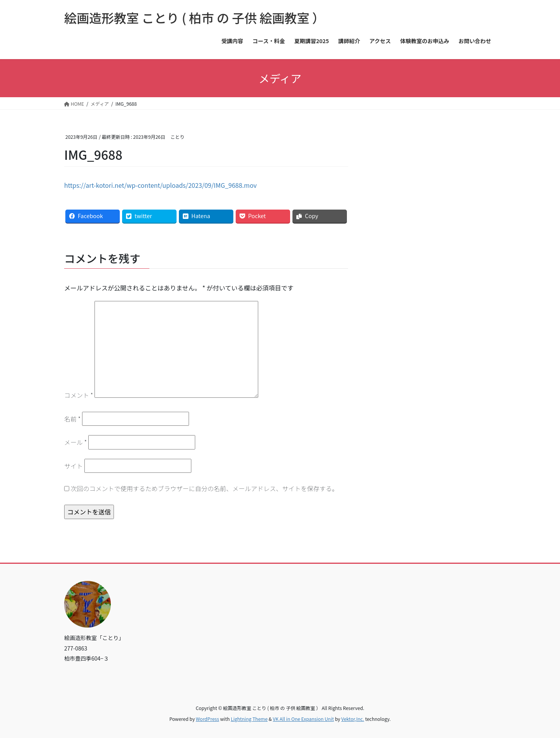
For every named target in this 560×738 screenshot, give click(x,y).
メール (75, 442)
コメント (79, 395)
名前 (72, 419)
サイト (73, 466)
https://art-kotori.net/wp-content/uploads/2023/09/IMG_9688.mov (160, 185)
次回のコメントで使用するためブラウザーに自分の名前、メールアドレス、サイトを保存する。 (205, 488)
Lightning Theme (249, 719)
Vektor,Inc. (353, 719)
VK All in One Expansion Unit (304, 719)
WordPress (208, 719)
